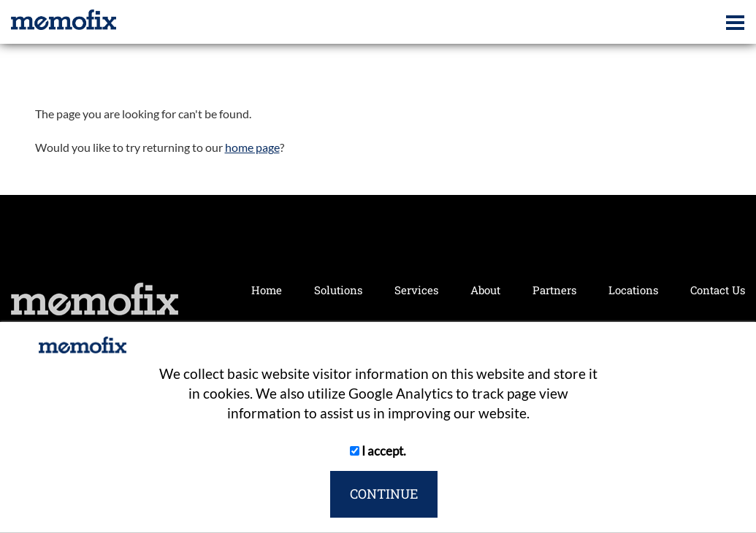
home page (252, 147)
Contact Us (718, 290)
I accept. (378, 451)
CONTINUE (384, 494)
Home (267, 290)
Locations (633, 290)
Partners (554, 290)
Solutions (338, 290)
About (485, 290)
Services (416, 290)
